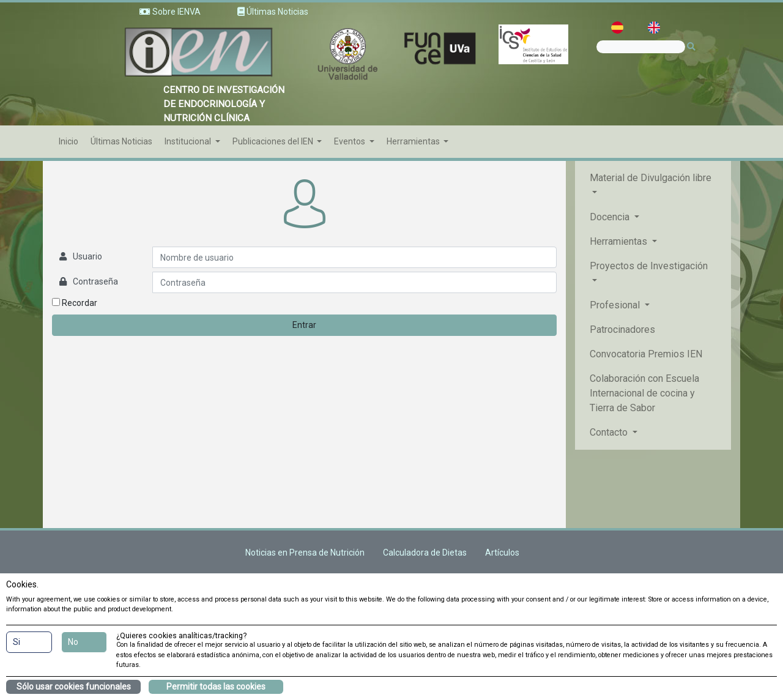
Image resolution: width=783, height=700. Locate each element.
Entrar (304, 325)
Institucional (189, 141)
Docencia (611, 217)
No (73, 642)
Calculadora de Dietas (425, 553)
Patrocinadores (622, 330)
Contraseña (95, 281)
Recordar (75, 303)
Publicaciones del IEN (274, 141)
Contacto (610, 432)
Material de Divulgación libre (651, 178)
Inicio (69, 141)
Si (17, 642)
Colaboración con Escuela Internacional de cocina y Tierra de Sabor (644, 393)
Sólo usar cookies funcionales (74, 687)
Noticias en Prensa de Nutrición (305, 553)
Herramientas (414, 141)
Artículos (502, 553)
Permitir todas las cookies (216, 687)
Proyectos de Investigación (649, 266)
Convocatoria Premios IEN (646, 354)
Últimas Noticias (121, 141)
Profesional (616, 305)
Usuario (87, 256)
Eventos (351, 141)
